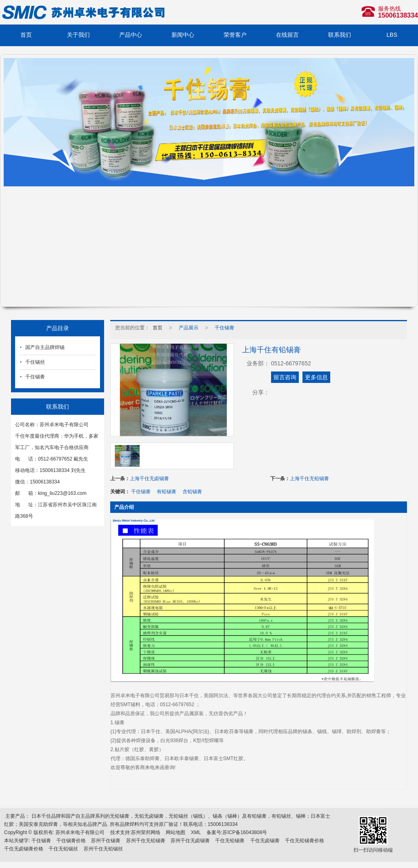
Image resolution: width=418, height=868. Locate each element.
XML (196, 832)
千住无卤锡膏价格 (24, 849)
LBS (392, 35)
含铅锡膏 (192, 492)
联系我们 (340, 35)
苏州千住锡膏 (106, 841)
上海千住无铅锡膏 (309, 479)
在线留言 (287, 35)
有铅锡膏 (167, 492)
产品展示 (189, 328)
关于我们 (78, 35)
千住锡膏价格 (71, 841)
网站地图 (176, 832)
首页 (26, 35)
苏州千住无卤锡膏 (190, 841)
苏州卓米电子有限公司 (80, 832)
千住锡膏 (35, 377)
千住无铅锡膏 (230, 841)
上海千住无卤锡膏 (149, 479)
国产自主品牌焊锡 (45, 347)
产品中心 (131, 35)
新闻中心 (183, 35)
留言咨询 (285, 377)
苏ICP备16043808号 (245, 832)
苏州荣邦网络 (146, 832)
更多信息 (316, 377)
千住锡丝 (35, 362)
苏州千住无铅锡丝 (103, 849)
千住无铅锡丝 (63, 849)
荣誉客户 (235, 35)
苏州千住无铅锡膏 (146, 841)
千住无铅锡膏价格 (305, 841)
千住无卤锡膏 (265, 841)
